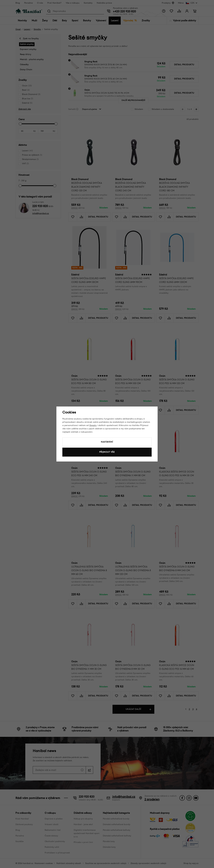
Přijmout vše (107, 452)
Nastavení (107, 442)
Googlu (93, 425)
